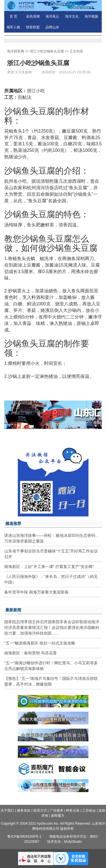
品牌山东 (52, 27)
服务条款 (24, 810)
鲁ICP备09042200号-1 (24, 837)
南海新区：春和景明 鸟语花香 (31, 653)
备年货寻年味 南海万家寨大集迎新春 (36, 592)
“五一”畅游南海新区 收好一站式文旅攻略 (40, 643)
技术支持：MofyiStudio (65, 842)
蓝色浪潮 (33, 16)
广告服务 (57, 810)
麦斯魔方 (58, 816)
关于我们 (7, 810)
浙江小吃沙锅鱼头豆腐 (47, 51)
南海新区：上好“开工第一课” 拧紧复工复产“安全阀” (49, 567)
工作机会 (89, 810)
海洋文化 (72, 16)
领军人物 (13, 27)
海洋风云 (52, 16)
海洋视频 (91, 16)
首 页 (13, 16)
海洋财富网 (16, 51)
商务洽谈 (73, 810)
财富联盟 (33, 27)
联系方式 (40, 810)
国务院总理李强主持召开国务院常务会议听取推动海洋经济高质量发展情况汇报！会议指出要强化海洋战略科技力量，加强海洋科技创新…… (52, 627)
